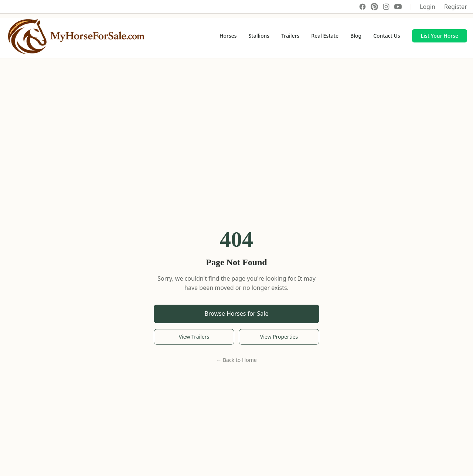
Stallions (259, 36)
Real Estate (325, 36)
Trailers (290, 36)
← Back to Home (236, 360)
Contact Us (387, 36)
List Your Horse (440, 36)
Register (456, 7)
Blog (356, 36)
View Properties (279, 337)
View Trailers (194, 337)
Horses (228, 36)
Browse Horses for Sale (237, 314)
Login (428, 7)
